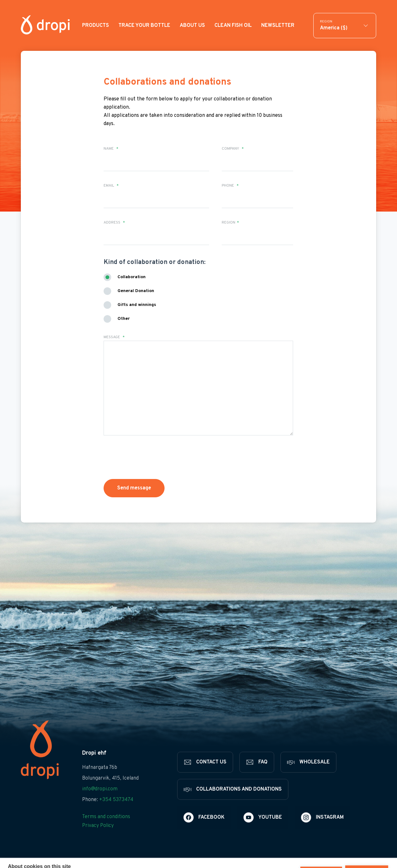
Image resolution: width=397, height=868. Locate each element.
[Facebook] (204, 827)
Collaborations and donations (167, 82)
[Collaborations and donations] (233, 799)
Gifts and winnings (137, 305)
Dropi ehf (94, 762)
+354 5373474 (116, 809)
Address (114, 223)
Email (111, 186)
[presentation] (152, 457)
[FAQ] (257, 771)
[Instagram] (322, 827)
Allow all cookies (367, 853)
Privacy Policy (98, 835)
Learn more (116, 859)
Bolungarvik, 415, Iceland (110, 787)
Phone (230, 186)
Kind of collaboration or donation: (155, 262)
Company (233, 149)
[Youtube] (263, 827)
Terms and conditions (106, 826)
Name (111, 149)
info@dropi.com (100, 798)
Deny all (321, 853)
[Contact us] (205, 771)
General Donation (136, 291)
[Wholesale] (308, 771)
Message (114, 337)
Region (230, 223)
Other (124, 319)
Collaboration (132, 277)
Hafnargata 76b (100, 777)
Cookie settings (276, 853)
